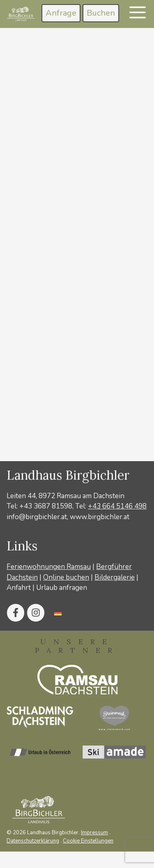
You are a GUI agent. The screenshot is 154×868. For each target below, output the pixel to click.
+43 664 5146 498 (117, 506)
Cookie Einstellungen (88, 841)
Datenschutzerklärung (33, 841)
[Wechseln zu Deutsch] (58, 613)
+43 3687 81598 (46, 506)
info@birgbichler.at (37, 517)
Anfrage (61, 13)
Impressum (94, 833)
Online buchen (66, 577)
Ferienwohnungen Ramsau (49, 567)
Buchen (101, 13)
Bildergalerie (115, 577)
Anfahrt (19, 588)
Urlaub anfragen (62, 588)
